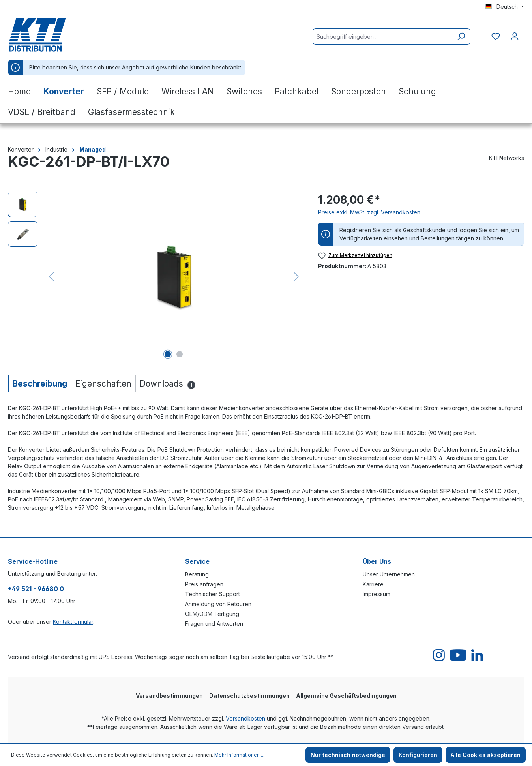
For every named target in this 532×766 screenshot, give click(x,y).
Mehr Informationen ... (239, 755)
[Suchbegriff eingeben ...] (382, 37)
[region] (155, 276)
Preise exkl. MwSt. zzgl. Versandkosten (369, 212)
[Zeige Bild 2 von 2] (180, 354)
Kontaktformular (73, 622)
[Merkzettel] (496, 36)
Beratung (197, 574)
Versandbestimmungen (169, 696)
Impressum (377, 594)
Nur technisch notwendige (348, 755)
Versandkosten (245, 718)
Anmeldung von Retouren (218, 604)
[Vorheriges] (51, 277)
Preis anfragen (204, 584)
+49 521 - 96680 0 (36, 589)
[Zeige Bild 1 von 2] (168, 354)
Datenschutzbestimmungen (249, 696)
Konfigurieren (418, 755)
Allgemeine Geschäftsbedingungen (346, 696)
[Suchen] (461, 37)
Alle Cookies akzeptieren (486, 755)
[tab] (39, 384)
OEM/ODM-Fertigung (212, 614)
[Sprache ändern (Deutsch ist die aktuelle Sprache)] (505, 7)
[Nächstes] (296, 277)
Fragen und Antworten (214, 624)
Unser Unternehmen (389, 574)
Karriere (373, 584)
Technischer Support (213, 594)
